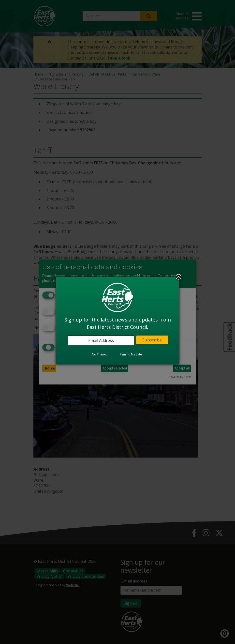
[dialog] (117, 321)
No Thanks (99, 354)
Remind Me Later (131, 354)
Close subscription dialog (178, 277)
